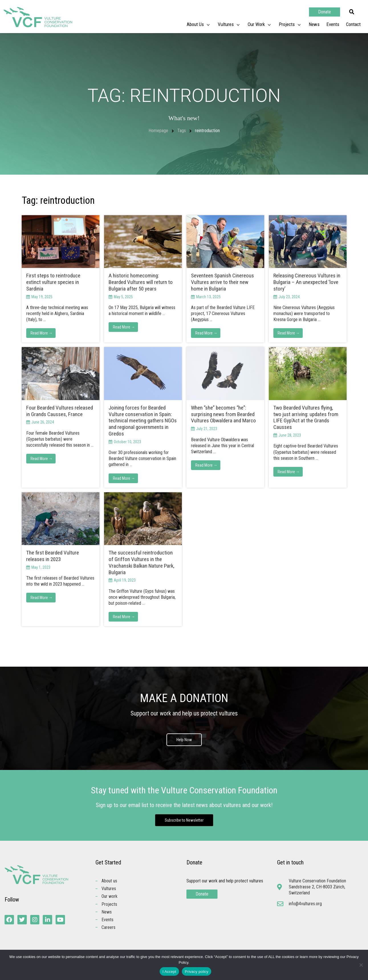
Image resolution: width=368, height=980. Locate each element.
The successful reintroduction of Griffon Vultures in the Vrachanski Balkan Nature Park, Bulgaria (142, 562)
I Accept (169, 972)
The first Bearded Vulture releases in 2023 (53, 556)
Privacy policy (197, 972)
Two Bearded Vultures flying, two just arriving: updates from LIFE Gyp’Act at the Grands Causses (306, 417)
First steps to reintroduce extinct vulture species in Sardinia (53, 282)
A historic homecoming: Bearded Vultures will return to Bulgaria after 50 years (141, 282)
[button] (352, 12)
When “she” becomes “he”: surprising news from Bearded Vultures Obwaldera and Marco (223, 414)
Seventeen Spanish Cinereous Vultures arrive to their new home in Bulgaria (222, 282)
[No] (361, 965)
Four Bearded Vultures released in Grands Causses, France (60, 411)
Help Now (184, 741)
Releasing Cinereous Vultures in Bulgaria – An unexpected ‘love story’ (307, 282)
